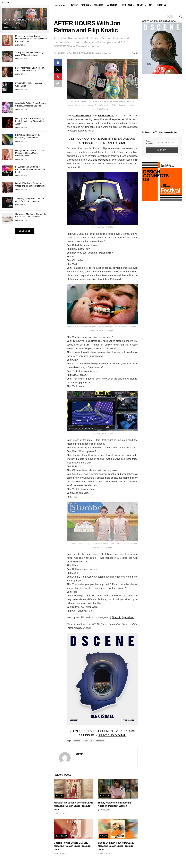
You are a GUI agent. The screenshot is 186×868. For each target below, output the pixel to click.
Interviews (107, 53)
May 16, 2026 (60, 813)
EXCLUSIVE (127, 5)
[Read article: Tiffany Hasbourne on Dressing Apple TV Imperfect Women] (118, 789)
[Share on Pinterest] (58, 77)
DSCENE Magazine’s (99, 160)
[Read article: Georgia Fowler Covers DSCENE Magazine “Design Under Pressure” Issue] (74, 829)
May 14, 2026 (60, 853)
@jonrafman (128, 617)
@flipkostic (115, 617)
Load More (25, 231)
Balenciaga (62, 836)
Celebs (60, 796)
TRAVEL (141, 5)
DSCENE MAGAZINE (82, 53)
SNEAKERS (99, 5)
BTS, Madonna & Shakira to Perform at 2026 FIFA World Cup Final (30, 169)
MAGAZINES (112, 5)
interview (100, 741)
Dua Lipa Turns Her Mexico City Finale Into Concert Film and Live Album (30, 121)
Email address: (150, 142)
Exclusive (96, 53)
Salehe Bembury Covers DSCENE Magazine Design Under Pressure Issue (116, 846)
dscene (77, 741)
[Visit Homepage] (60, 6)
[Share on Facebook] (58, 63)
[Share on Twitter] (58, 70)
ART (151, 5)
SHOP (160, 5)
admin (80, 754)
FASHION (85, 5)
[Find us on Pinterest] (165, 6)
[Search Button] (181, 16)
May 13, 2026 (104, 853)
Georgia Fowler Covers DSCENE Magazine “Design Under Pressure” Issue (30, 153)
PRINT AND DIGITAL (112, 143)
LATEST (74, 5)
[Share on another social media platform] (58, 84)
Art (70, 53)
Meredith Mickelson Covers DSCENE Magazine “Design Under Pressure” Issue (31, 39)
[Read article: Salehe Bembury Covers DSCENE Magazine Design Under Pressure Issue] (118, 829)
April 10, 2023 (60, 53)
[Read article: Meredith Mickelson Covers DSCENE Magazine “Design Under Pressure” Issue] (74, 789)
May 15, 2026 (104, 810)
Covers (104, 836)
